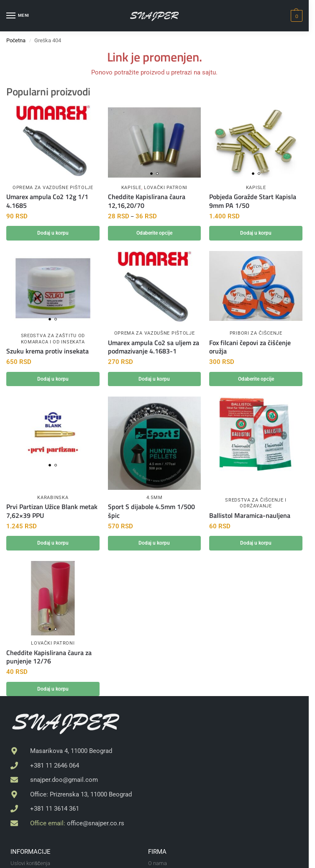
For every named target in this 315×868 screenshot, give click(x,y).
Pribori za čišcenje (256, 334)
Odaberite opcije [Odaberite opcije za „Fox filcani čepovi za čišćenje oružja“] (256, 380)
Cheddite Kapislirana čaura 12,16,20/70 (147, 201)
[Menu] (19, 16)
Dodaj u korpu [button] (53, 233)
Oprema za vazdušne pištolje (53, 188)
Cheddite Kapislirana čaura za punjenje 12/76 (49, 658)
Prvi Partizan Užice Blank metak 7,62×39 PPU (52, 512)
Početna (16, 40)
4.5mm (155, 498)
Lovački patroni (166, 188)
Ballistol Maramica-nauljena (250, 517)
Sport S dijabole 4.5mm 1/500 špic (151, 512)
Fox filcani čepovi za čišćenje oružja (250, 348)
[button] (296, 16)
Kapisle (131, 188)
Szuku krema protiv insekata (47, 352)
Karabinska (53, 498)
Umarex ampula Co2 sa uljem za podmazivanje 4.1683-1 (154, 348)
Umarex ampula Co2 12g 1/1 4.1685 (47, 201)
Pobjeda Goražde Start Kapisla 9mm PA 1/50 (253, 201)
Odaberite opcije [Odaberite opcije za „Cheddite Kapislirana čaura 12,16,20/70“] (154, 233)
